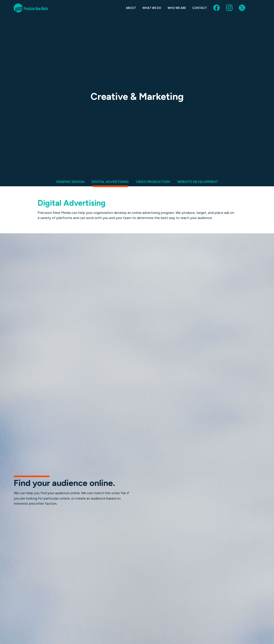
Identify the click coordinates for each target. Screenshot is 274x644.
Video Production (153, 182)
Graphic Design (70, 182)
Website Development (198, 182)
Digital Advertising (110, 182)
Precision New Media (31, 8)
